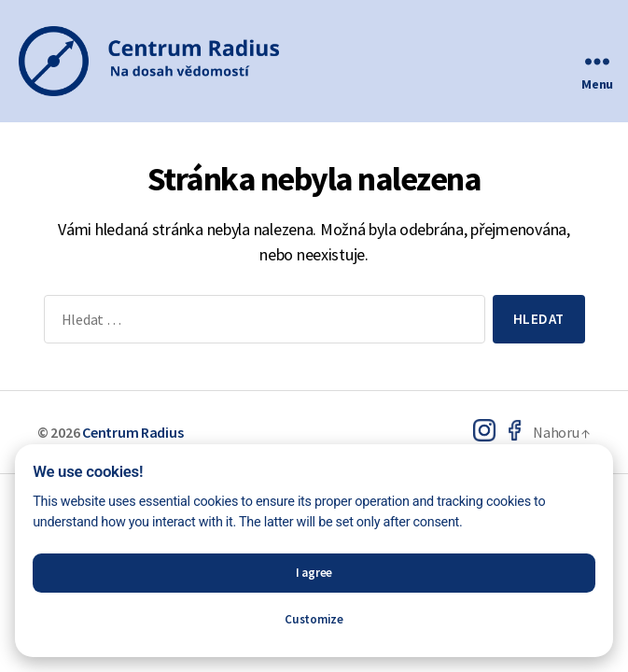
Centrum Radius (133, 432)
